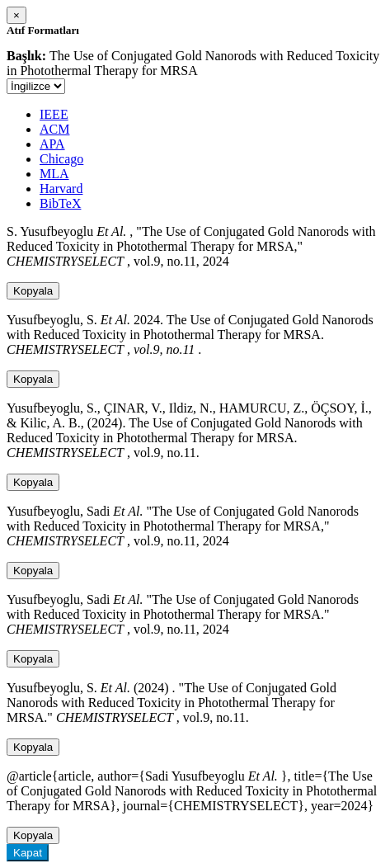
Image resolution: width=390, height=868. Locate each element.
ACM (54, 129)
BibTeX (60, 203)
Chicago (61, 159)
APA (52, 144)
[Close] (16, 15)
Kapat (28, 853)
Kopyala (33, 291)
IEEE (54, 114)
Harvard (61, 189)
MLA (54, 174)
